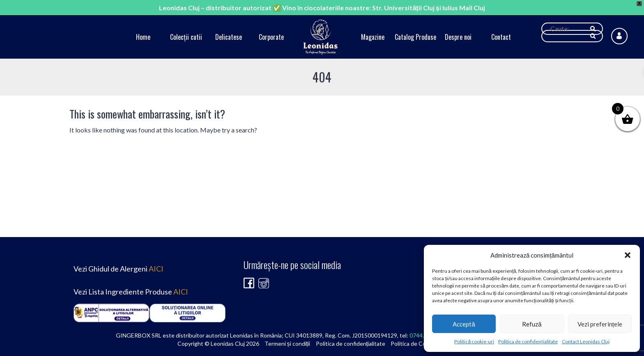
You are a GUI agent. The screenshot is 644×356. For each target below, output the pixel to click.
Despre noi (458, 37)
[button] (628, 255)
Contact (501, 37)
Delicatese (229, 37)
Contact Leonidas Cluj (586, 341)
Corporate (271, 37)
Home (143, 37)
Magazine (373, 37)
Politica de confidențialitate (528, 341)
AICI (156, 269)
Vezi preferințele (600, 324)
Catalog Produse (415, 37)
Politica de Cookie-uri (418, 343)
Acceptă (464, 324)
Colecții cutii (186, 37)
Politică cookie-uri (474, 341)
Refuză (532, 324)
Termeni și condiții (287, 343)
